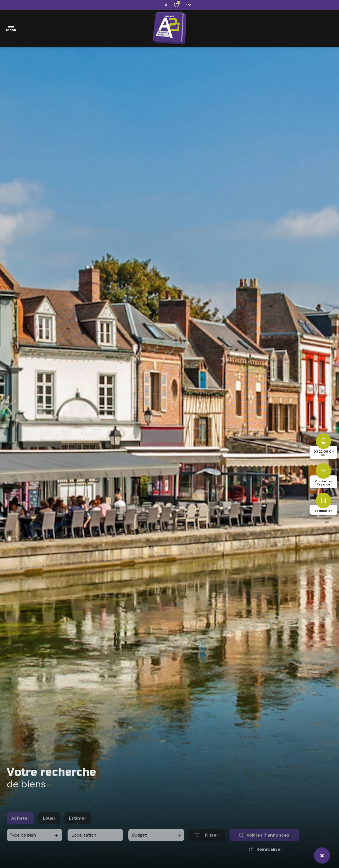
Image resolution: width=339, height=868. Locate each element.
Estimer (78, 826)
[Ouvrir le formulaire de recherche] (207, 843)
